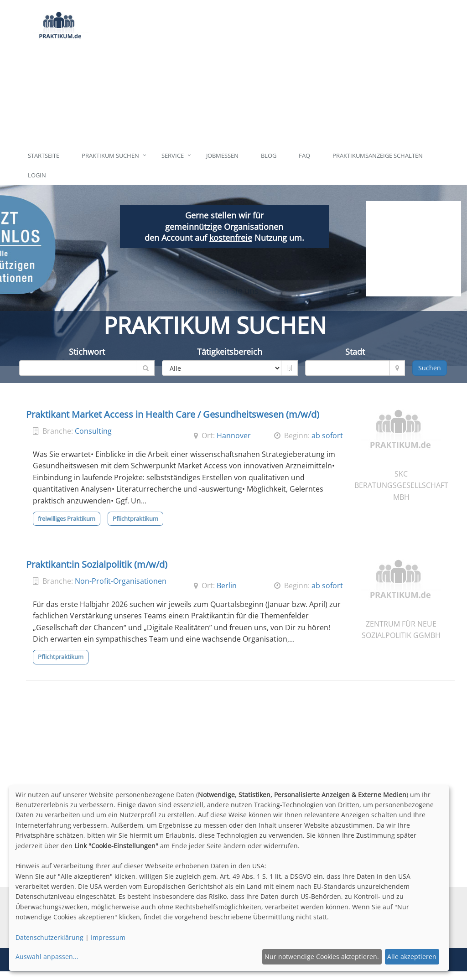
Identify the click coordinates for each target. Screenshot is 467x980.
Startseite (44, 156)
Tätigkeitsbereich (230, 352)
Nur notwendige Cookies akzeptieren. (322, 957)
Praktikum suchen (110, 156)
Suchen (430, 368)
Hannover (234, 436)
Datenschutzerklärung (49, 937)
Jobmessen (222, 156)
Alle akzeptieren (412, 957)
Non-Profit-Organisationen (121, 581)
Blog (269, 156)
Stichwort (87, 352)
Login (37, 175)
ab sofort (327, 436)
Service (173, 156)
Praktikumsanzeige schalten (378, 156)
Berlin (227, 586)
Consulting (93, 431)
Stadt (355, 352)
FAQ (304, 156)
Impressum (108, 937)
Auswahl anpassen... (47, 957)
